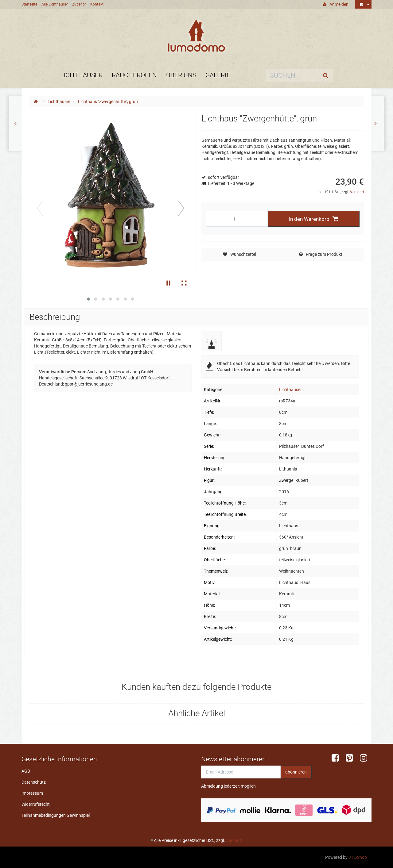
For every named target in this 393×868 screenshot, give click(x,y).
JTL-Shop (358, 857)
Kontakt (97, 4)
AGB (26, 771)
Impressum (32, 793)
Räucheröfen (134, 75)
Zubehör (79, 4)
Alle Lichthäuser (55, 4)
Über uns (181, 75)
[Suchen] (292, 75)
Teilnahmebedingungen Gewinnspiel (56, 815)
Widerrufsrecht (36, 804)
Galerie (218, 75)
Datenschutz (34, 782)
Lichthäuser (81, 75)
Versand (357, 192)
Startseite (29, 4)
